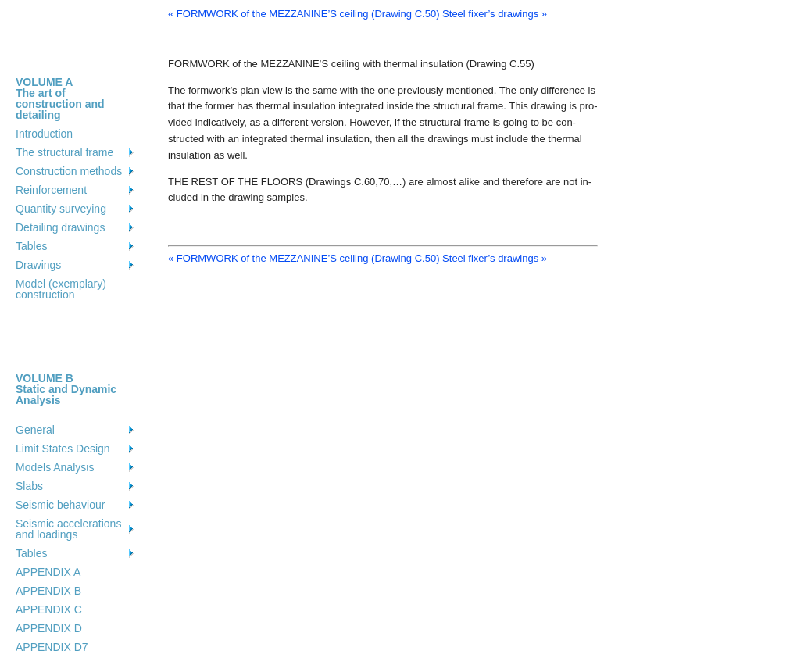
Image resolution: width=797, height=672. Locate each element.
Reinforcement (51, 190)
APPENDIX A (48, 572)
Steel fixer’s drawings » (495, 14)
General (35, 430)
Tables (31, 246)
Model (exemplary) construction (61, 289)
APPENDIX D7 (52, 647)
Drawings (38, 265)
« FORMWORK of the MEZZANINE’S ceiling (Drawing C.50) (304, 14)
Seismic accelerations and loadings (68, 529)
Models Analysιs (55, 467)
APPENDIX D (49, 628)
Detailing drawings (60, 227)
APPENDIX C (49, 609)
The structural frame (64, 152)
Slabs (29, 486)
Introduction (44, 134)
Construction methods (69, 171)
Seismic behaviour (60, 505)
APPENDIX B (48, 591)
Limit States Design (63, 449)
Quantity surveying (61, 209)
